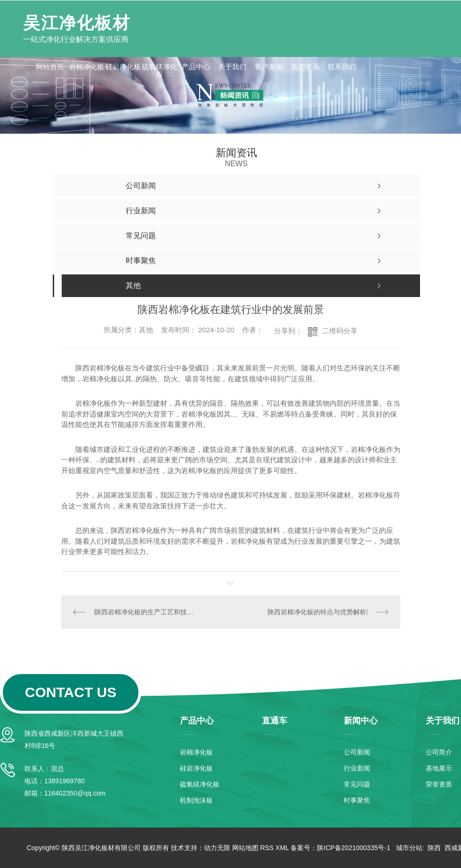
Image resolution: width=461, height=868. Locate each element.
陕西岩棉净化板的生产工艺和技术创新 (146, 612)
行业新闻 (357, 768)
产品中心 (196, 67)
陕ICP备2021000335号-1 (354, 848)
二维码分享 (340, 331)
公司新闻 (357, 752)
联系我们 (342, 67)
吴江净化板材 (77, 23)
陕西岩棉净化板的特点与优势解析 (317, 612)
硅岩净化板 (123, 67)
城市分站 (409, 848)
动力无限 (217, 848)
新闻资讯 (305, 67)
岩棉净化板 (86, 67)
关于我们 (232, 67)
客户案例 (269, 67)
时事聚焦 (357, 800)
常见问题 (357, 784)
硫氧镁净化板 (159, 70)
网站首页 (50, 67)
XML (282, 848)
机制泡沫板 (196, 800)
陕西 (434, 848)
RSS (267, 848)
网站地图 (245, 848)
